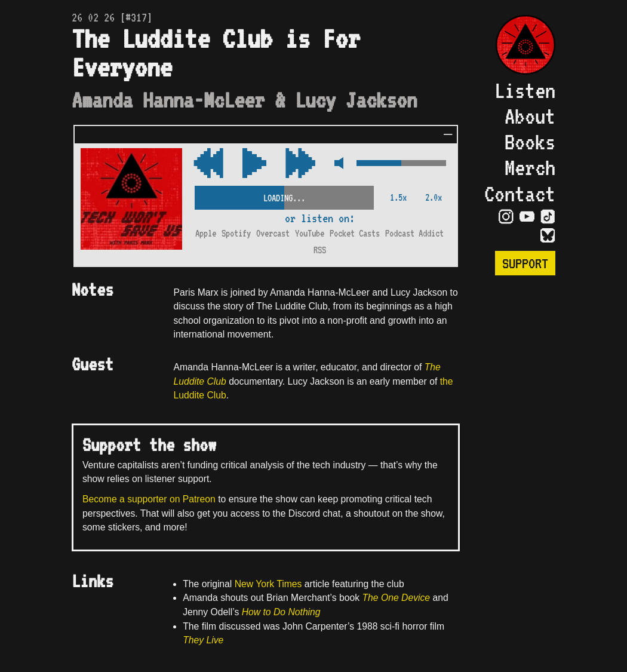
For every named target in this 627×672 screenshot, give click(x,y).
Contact (520, 194)
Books (530, 142)
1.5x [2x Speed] (398, 197)
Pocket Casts (355, 233)
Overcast (273, 233)
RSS (320, 250)
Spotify (236, 233)
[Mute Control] (336, 164)
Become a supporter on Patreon (149, 499)
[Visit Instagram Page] (506, 216)
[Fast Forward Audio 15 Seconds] (208, 164)
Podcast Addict (414, 233)
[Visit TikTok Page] (548, 216)
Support (525, 263)
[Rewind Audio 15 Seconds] (300, 164)
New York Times (268, 584)
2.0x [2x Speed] (434, 197)
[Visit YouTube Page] (527, 216)
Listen (525, 90)
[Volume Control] (401, 164)
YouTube (310, 233)
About (530, 116)
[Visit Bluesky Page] (548, 235)
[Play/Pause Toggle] (254, 164)
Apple (206, 233)
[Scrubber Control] (284, 196)
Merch (530, 167)
